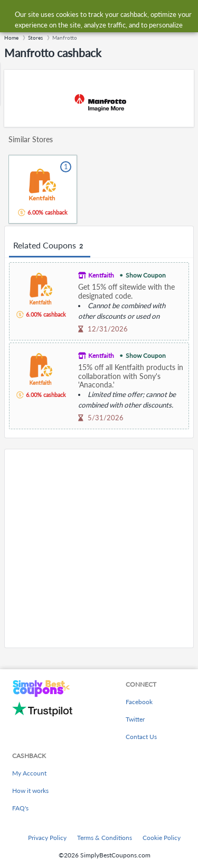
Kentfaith (101, 275)
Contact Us (141, 737)
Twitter (135, 719)
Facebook (139, 702)
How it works (30, 791)
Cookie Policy (162, 838)
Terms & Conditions (105, 838)
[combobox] (109, 15)
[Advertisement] (99, 548)
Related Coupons (50, 246)
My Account (29, 773)
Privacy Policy (47, 838)
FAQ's (20, 808)
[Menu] (13, 15)
